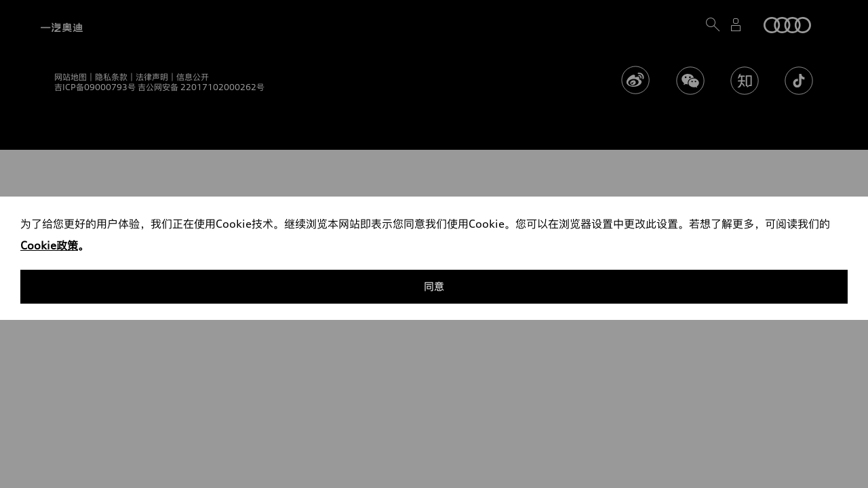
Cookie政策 (49, 245)
